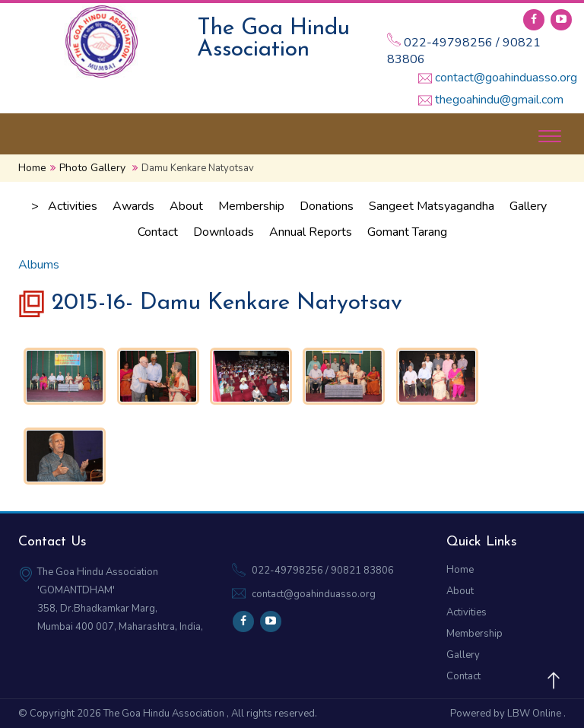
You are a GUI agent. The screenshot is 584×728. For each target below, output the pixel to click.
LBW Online (535, 714)
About (186, 206)
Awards (133, 206)
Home (32, 168)
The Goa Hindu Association (165, 714)
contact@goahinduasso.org (506, 78)
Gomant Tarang (407, 232)
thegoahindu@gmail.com (499, 100)
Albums (39, 265)
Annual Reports (311, 232)
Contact (158, 232)
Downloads (224, 232)
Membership (251, 206)
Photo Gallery (92, 168)
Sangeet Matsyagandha (432, 206)
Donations (327, 206)
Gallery (528, 206)
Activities (73, 206)
